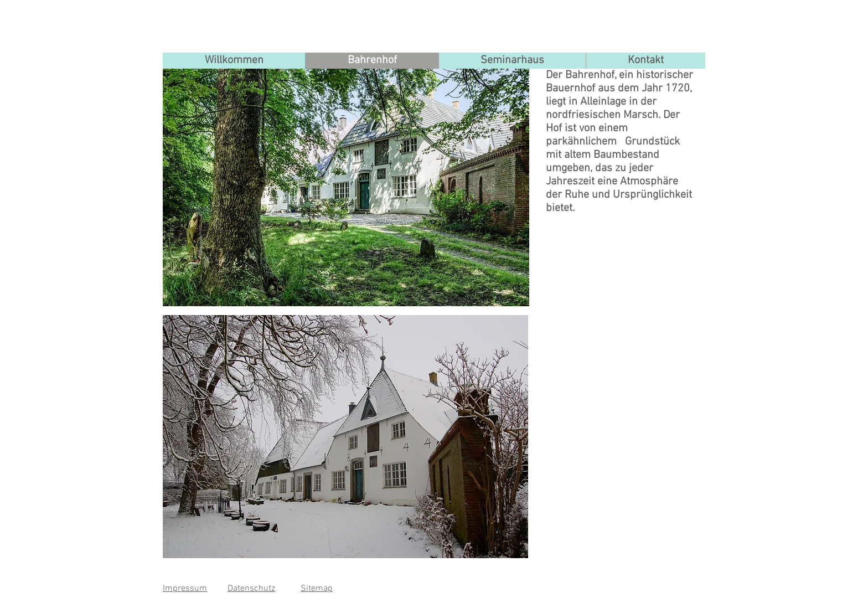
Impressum (185, 589)
